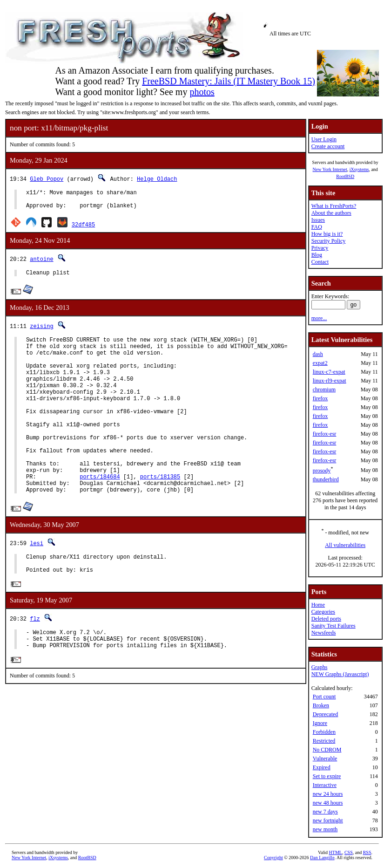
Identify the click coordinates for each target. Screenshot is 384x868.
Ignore (320, 723)
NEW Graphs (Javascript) (340, 674)
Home (318, 605)
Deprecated (326, 714)
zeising (41, 331)
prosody (322, 471)
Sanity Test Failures (333, 626)
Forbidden (324, 732)
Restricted (324, 741)
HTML (336, 852)
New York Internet (330, 169)
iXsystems (359, 169)
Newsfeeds (324, 633)
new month (325, 829)
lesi (37, 582)
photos (202, 92)
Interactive (325, 785)
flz (35, 662)
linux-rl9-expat (330, 381)
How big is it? (327, 234)
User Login (324, 139)
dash (318, 354)
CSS (349, 852)
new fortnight (328, 820)
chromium (324, 390)
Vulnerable (325, 759)
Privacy (320, 248)
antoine (41, 263)
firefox (320, 398)
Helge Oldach (157, 179)
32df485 (83, 229)
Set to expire (327, 776)
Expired (322, 767)
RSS (367, 852)
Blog (317, 255)
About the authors (331, 213)
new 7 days (325, 812)
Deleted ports (326, 619)
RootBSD (345, 176)
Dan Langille (322, 858)
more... (319, 318)
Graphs (320, 667)
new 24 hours (328, 794)
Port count (324, 697)
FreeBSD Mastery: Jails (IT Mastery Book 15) (229, 81)
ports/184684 (100, 513)
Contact (320, 262)
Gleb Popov (47, 179)
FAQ (317, 227)
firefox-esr (325, 434)
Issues (318, 220)
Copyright (273, 858)
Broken (321, 705)
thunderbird (326, 479)
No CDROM (327, 750)
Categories (323, 612)
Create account (328, 146)
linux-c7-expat (329, 372)
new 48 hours (328, 803)
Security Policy (329, 241)
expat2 (320, 363)
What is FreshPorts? (334, 206)
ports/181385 (160, 513)
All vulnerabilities (345, 545)
